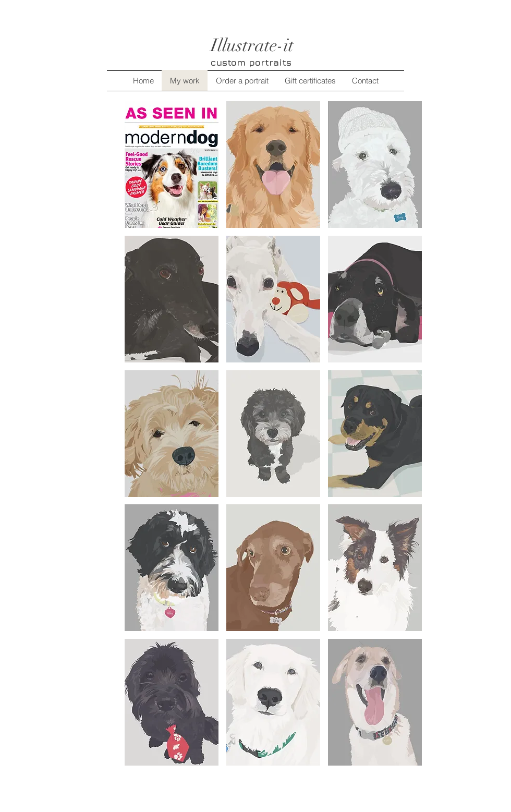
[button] (172, 165)
